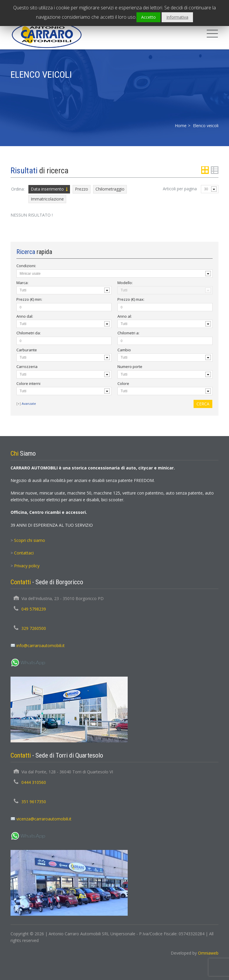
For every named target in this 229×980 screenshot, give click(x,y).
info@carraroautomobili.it (41, 645)
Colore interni (28, 383)
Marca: (22, 283)
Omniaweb (208, 953)
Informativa (177, 17)
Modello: (125, 283)
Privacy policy (27, 566)
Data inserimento (47, 189)
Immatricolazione (47, 199)
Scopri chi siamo (30, 540)
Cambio (124, 350)
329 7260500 (34, 628)
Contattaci (24, 553)
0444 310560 (34, 782)
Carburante (27, 350)
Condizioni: (26, 266)
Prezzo (82, 189)
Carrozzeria (27, 367)
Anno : (25, 316)
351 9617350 (34, 802)
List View (215, 170)
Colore (123, 383)
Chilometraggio (110, 189)
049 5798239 (34, 609)
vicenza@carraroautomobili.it (44, 819)
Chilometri (29, 333)
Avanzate (29, 403)
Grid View (205, 170)
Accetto (148, 17)
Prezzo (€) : (29, 299)
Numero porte (130, 367)
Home (181, 126)
